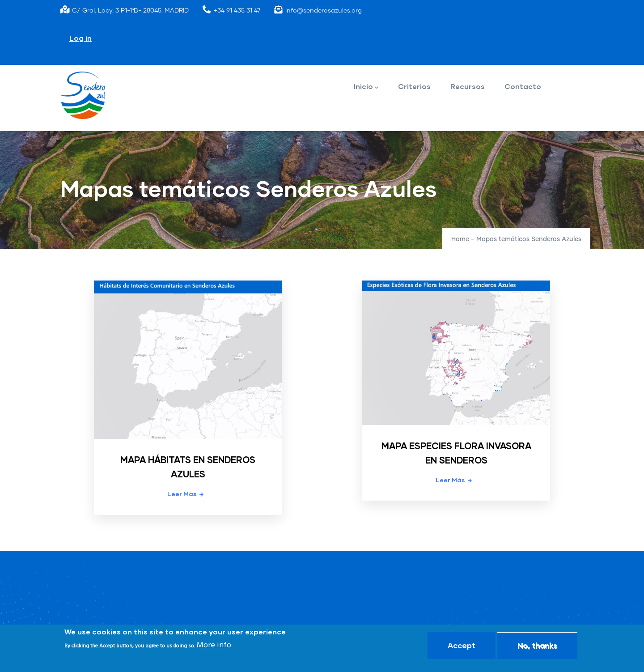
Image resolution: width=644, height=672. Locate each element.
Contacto (523, 86)
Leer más (182, 494)
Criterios (414, 86)
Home (460, 239)
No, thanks (537, 645)
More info (214, 645)
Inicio (366, 87)
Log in (80, 38)
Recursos (468, 86)
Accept (462, 645)
